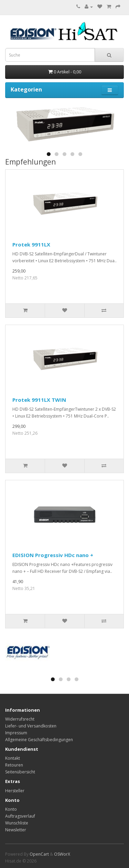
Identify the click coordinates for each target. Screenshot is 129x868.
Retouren (14, 765)
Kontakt (13, 758)
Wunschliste (17, 823)
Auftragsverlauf (20, 816)
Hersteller (15, 791)
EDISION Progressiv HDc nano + (53, 555)
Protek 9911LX (31, 244)
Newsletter (16, 830)
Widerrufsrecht (20, 719)
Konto (11, 809)
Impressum (16, 733)
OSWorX (62, 854)
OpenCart (39, 854)
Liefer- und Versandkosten (31, 726)
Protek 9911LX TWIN (39, 400)
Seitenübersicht (20, 772)
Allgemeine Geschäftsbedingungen (39, 740)
